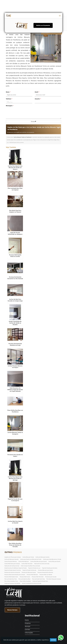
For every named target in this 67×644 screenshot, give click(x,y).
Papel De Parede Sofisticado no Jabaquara (15, 233)
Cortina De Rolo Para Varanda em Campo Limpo (15, 300)
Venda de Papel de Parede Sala (40, 581)
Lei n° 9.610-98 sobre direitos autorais (15, 142)
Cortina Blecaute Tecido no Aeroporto (15, 433)
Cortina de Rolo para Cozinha (42, 557)
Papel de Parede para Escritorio (50, 568)
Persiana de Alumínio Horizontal (12, 572)
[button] (60, 16)
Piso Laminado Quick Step (38, 579)
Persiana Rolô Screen (25, 577)
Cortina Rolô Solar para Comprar (12, 564)
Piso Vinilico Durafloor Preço (11, 581)
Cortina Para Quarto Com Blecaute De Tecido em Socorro (15, 168)
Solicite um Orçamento (43, 25)
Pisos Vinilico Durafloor (25, 581)
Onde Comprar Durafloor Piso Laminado (30, 566)
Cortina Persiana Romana (11, 561)
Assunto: (38, 99)
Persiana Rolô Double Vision (11, 577)
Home (27, 620)
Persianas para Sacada (51, 577)
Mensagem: (10, 106)
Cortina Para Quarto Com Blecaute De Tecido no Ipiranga (15, 478)
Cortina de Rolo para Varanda (11, 559)
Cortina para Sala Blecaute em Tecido (52, 559)
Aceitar (53, 640)
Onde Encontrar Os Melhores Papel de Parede (16, 568)
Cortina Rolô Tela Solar (27, 564)
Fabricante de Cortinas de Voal (12, 566)
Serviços (28, 626)
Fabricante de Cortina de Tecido (42, 564)
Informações (29, 633)
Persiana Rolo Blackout (32, 575)
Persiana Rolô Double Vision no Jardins (15, 256)
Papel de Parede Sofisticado (29, 570)
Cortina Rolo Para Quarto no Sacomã (15, 522)
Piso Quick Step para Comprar (54, 579)
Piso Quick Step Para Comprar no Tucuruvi (15, 211)
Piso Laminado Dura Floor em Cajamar (15, 189)
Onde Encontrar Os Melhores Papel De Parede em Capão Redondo (15, 390)
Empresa (28, 623)
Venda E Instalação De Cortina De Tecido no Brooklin (15, 323)
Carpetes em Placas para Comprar (13, 557)
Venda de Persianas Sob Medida (12, 583)
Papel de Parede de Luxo (34, 568)
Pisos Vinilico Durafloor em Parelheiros (15, 411)
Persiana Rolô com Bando (46, 575)
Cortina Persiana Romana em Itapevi (15, 367)
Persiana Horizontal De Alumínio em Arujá (15, 344)
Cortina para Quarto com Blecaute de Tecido (31, 559)
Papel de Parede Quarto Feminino (13, 570)
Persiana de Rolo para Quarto (29, 572)
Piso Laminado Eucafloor (24, 579)
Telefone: (9, 99)
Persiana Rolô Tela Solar (38, 577)
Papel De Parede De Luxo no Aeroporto (15, 500)
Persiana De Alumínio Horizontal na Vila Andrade (15, 278)
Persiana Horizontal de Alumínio (45, 572)
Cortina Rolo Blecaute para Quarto (39, 561)
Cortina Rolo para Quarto (54, 561)
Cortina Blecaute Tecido (28, 557)
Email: (37, 92)
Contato (27, 630)
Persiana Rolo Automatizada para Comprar (15, 575)
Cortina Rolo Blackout (24, 561)
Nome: (8, 92)
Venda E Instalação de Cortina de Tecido (32, 583)
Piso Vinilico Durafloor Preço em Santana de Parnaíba (15, 545)
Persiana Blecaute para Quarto (45, 570)
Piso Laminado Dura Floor (11, 579)
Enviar (34, 122)
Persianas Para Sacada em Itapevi (15, 455)
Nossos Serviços (12, 610)
